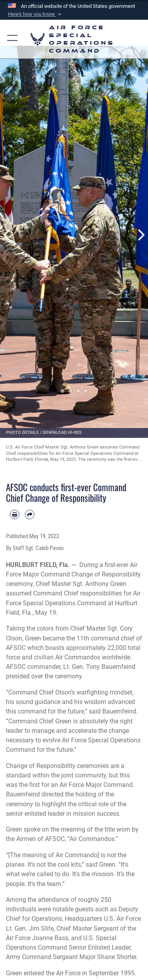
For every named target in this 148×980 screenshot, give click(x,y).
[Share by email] (30, 514)
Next (141, 235)
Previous (7, 235)
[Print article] (15, 514)
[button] (36, 14)
